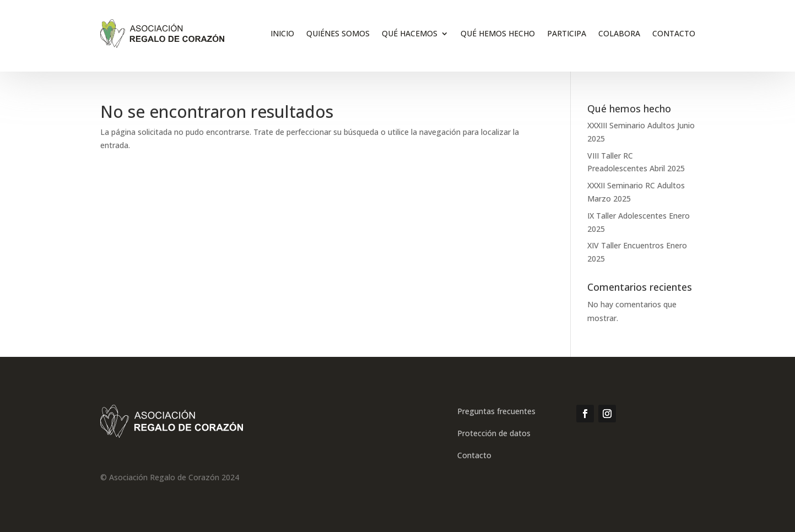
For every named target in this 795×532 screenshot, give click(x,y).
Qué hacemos (410, 34)
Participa (567, 34)
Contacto (674, 34)
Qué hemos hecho (498, 34)
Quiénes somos (338, 34)
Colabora (619, 34)
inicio (282, 34)
